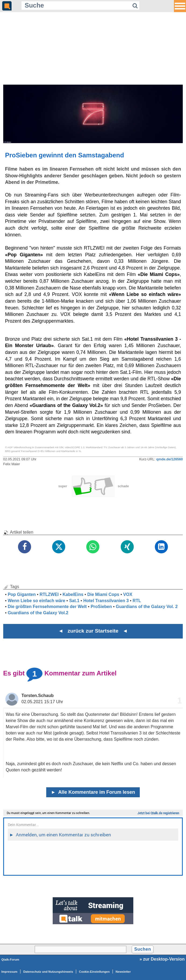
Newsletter (123, 972)
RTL (137, 601)
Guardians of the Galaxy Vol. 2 (147, 607)
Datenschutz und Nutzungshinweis (48, 972)
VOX (128, 594)
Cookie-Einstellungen (94, 972)
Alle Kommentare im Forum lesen (93, 792)
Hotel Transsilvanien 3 (106, 601)
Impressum (9, 972)
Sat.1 (74, 601)
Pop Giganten (22, 594)
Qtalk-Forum (10, 960)
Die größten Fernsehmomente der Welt (47, 607)
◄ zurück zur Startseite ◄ (93, 631)
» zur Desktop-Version (162, 959)
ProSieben (101, 607)
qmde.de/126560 (169, 459)
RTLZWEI (49, 594)
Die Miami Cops (103, 594)
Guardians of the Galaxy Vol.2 (38, 613)
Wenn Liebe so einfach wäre (37, 601)
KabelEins (73, 594)
